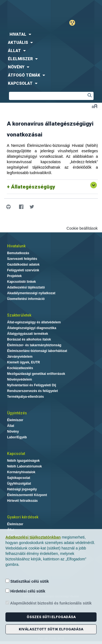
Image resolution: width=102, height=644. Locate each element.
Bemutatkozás (18, 253)
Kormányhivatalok (21, 472)
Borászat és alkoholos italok (29, 339)
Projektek (14, 276)
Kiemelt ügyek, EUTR (24, 362)
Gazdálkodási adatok (23, 265)
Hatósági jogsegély (22, 489)
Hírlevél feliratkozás (22, 501)
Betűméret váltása (95, 106)
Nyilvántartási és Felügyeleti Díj (32, 385)
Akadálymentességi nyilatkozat (31, 293)
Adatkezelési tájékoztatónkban (33, 537)
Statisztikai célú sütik (27, 581)
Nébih (26, 9)
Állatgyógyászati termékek (28, 334)
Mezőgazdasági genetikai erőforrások (36, 374)
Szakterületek (19, 315)
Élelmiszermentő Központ (27, 495)
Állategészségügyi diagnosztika (32, 328)
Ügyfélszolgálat (19, 484)
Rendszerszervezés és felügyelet (33, 391)
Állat (11, 426)
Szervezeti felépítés (22, 259)
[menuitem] (51, 34)
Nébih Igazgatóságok (23, 461)
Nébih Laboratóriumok (24, 466)
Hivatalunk (16, 246)
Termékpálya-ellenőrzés (25, 397)
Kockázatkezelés (20, 368)
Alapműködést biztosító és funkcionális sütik (49, 603)
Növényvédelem (19, 379)
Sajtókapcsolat (19, 478)
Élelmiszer (15, 420)
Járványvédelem (20, 357)
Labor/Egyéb (17, 437)
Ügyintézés (17, 413)
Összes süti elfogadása (51, 617)
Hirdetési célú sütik (25, 591)
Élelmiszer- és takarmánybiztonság (34, 345)
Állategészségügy (33, 187)
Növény (13, 432)
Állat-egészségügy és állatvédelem (34, 322)
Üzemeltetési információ (26, 299)
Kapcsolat (16, 454)
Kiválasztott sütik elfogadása (51, 629)
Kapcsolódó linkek (21, 282)
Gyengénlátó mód (74, 23)
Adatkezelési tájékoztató (26, 287)
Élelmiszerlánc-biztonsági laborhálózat (37, 351)
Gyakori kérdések (23, 517)
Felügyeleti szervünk (23, 270)
